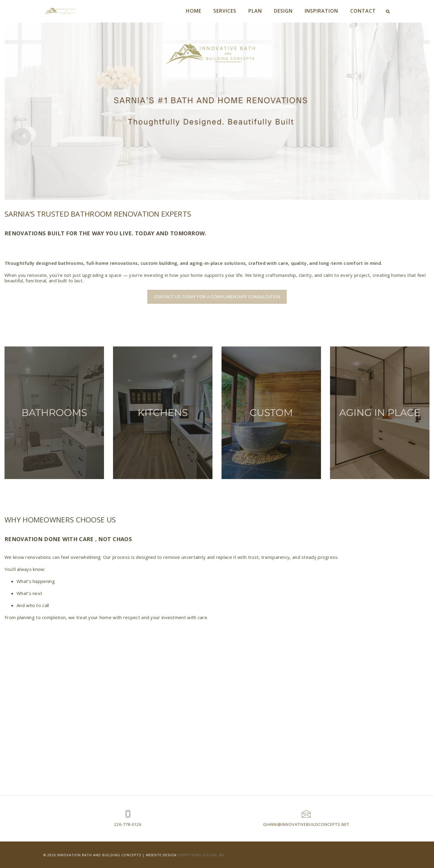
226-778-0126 (128, 824)
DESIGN (283, 11)
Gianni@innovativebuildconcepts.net (306, 824)
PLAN (255, 11)
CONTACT (363, 11)
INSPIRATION (321, 11)
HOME (194, 11)
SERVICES (225, 11)
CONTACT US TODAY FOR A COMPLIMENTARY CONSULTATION (217, 297)
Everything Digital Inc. (202, 855)
